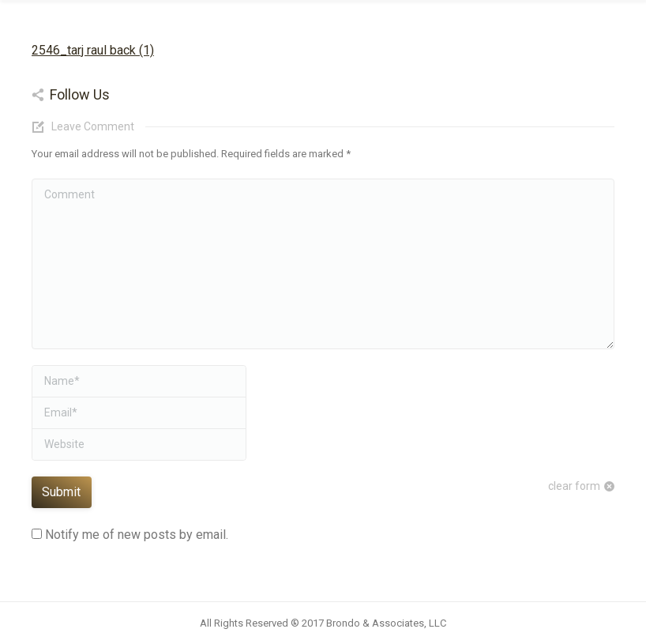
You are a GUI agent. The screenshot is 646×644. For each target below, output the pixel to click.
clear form (574, 486)
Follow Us (80, 94)
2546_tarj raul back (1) (93, 50)
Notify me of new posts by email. (137, 535)
